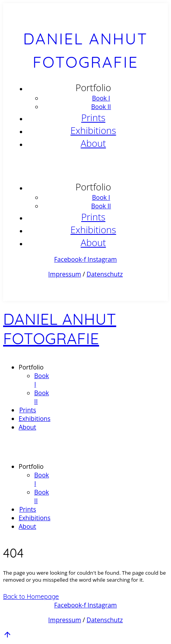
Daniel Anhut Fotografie (60, 329)
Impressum (65, 274)
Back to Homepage (31, 596)
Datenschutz (105, 274)
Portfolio (93, 87)
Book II (101, 107)
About (93, 143)
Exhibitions (93, 130)
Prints (93, 117)
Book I (101, 98)
